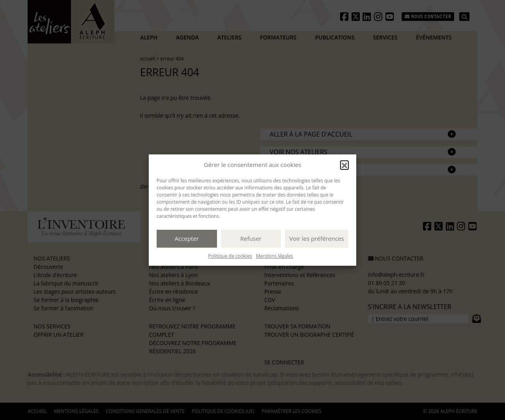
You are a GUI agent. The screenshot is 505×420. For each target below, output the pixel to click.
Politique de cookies (230, 256)
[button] (344, 165)
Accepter (187, 238)
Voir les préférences (317, 238)
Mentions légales (275, 256)
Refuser (251, 238)
